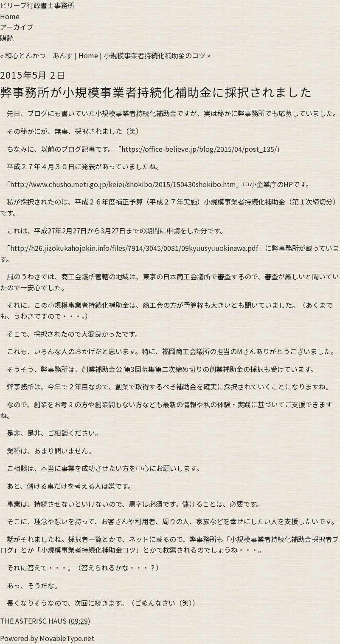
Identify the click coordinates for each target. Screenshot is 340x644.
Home (10, 16)
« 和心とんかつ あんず (37, 55)
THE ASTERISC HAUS (33, 621)
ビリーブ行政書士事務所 (37, 5)
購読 (7, 38)
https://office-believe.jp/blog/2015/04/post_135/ (199, 149)
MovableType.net (67, 638)
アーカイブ (17, 27)
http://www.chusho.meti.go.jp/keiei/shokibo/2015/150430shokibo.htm (123, 184)
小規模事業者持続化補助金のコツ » (157, 55)
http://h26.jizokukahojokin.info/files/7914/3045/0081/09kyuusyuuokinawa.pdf (134, 248)
